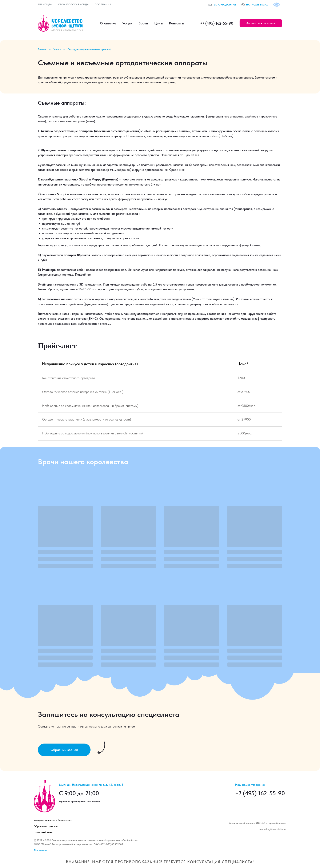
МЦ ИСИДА (45, 4)
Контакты (176, 23)
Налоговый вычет (43, 832)
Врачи (143, 23)
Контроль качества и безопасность (53, 820)
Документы (40, 850)
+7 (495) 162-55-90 (217, 23)
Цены (159, 23)
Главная (43, 49)
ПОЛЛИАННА (103, 4)
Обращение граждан (46, 826)
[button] (261, 23)
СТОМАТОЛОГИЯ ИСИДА (73, 4)
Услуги (127, 23)
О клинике (108, 23)
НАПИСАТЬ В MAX (257, 5)
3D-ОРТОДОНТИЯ (225, 5)
